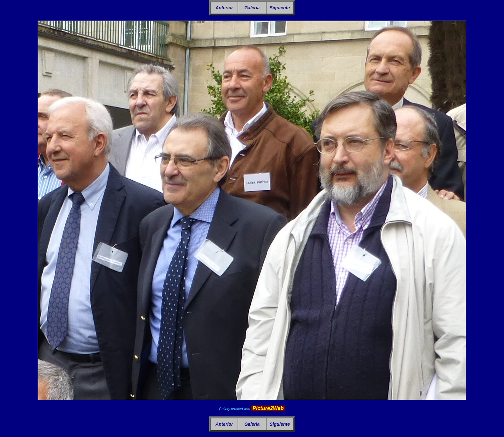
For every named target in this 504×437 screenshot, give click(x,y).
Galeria (252, 8)
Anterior (224, 8)
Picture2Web (268, 408)
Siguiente (280, 8)
